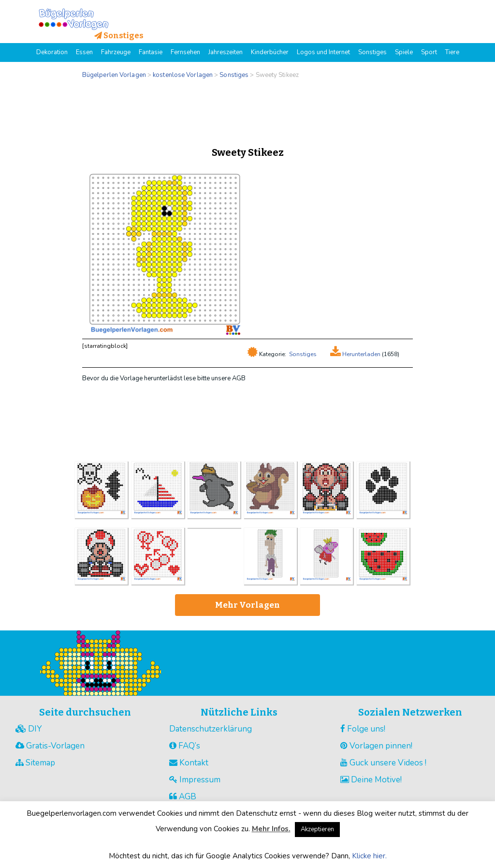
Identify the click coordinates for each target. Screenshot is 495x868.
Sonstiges (303, 354)
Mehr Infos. (271, 829)
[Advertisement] (247, 110)
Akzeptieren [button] (317, 829)
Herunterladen (361, 354)
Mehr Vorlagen (247, 605)
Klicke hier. (369, 856)
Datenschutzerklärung (211, 729)
